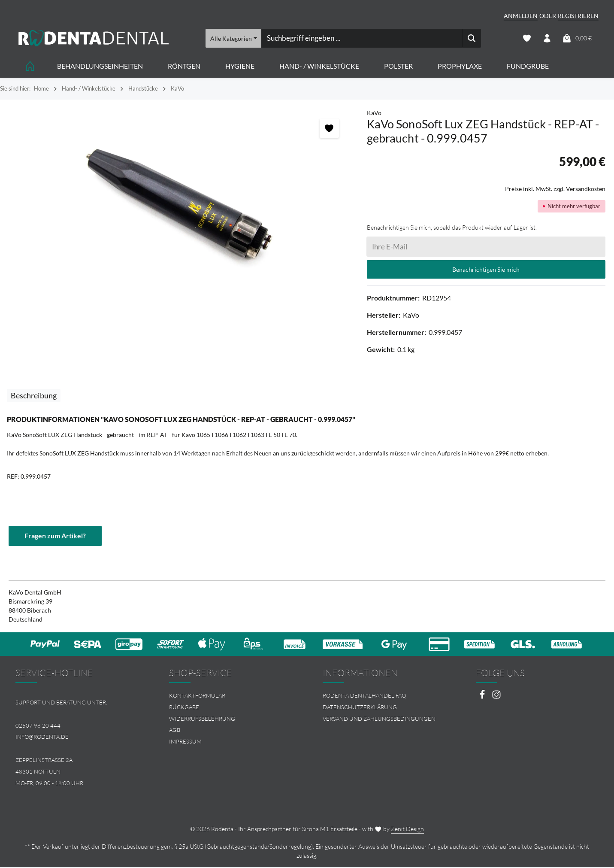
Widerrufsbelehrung (202, 719)
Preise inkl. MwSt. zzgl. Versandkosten (555, 190)
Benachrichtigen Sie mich (486, 270)
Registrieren (578, 16)
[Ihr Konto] (547, 39)
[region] (179, 205)
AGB (175, 731)
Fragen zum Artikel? (55, 537)
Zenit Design (407, 830)
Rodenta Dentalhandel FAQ (364, 697)
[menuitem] (230, 697)
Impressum (185, 743)
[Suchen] (472, 39)
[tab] (34, 396)
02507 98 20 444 (38, 726)
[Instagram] (496, 698)
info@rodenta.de (42, 738)
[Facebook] (483, 698)
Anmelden (521, 16)
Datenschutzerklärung (360, 708)
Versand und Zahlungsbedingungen (379, 719)
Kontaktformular (197, 697)
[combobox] (362, 39)
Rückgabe (184, 708)
